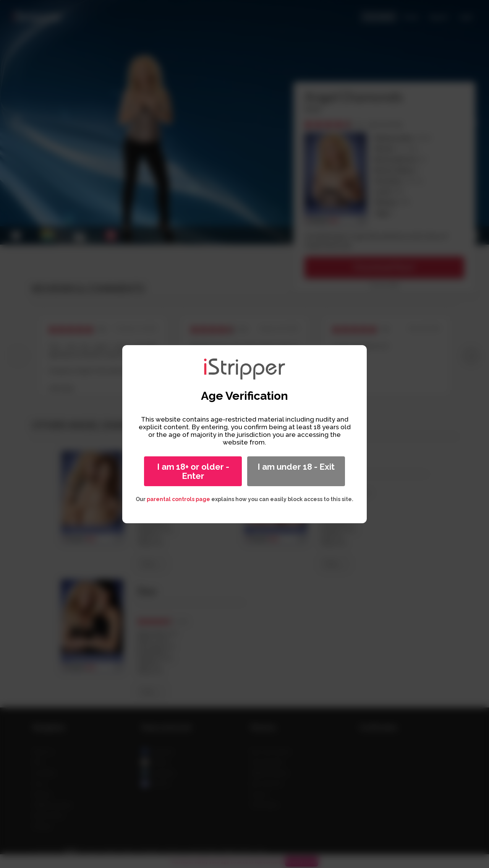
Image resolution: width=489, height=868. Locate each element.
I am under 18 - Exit (296, 467)
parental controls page (178, 499)
